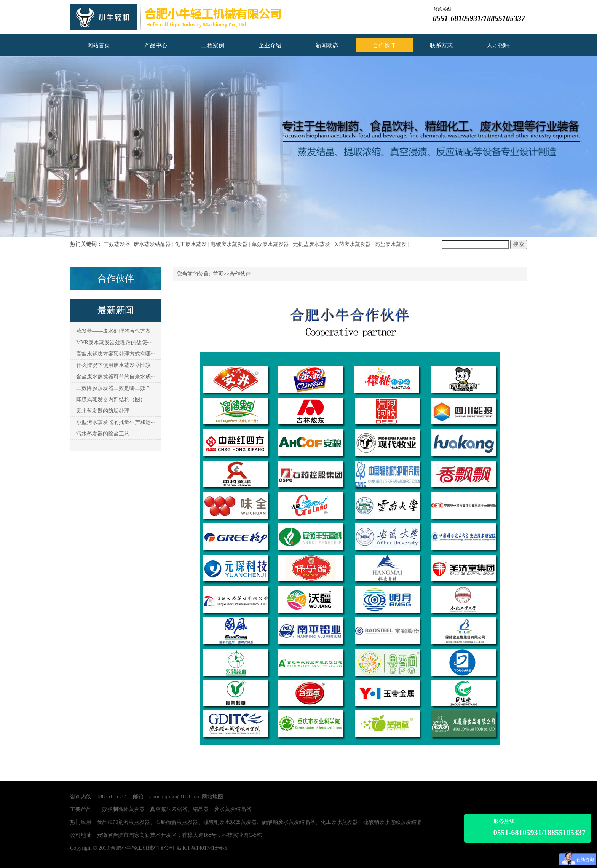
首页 (218, 274)
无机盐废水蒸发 (311, 244)
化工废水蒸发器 (339, 822)
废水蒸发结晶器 (152, 244)
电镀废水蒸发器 (229, 244)
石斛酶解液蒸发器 (177, 822)
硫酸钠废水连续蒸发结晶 (393, 822)
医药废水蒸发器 (352, 244)
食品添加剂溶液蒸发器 (123, 822)
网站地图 (212, 797)
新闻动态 (327, 45)
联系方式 (441, 45)
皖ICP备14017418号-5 (202, 848)
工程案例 (213, 45)
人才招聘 (498, 45)
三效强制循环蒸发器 (121, 809)
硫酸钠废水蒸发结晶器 (289, 822)
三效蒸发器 (117, 244)
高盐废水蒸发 (391, 244)
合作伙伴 (384, 45)
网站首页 (99, 45)
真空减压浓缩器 (169, 809)
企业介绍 (270, 45)
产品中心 (156, 45)
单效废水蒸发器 (270, 244)
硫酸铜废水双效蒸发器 (230, 822)
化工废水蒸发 (191, 244)
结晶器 (201, 809)
